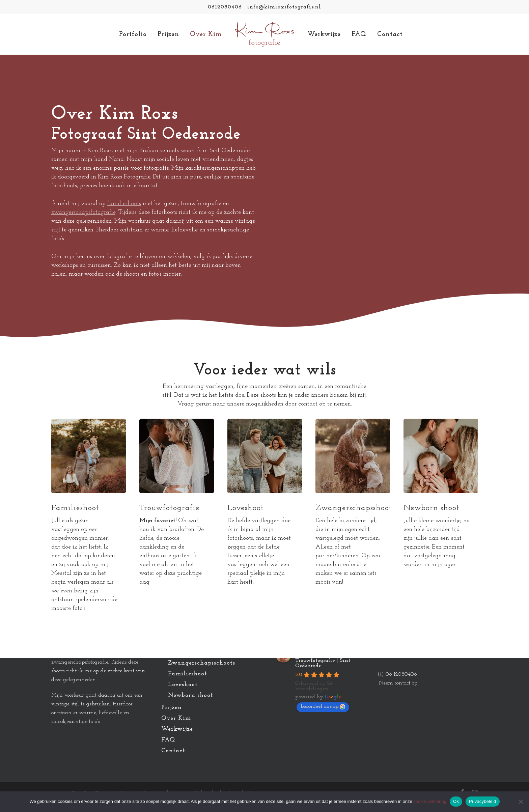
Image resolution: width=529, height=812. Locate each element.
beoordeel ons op (323, 707)
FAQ (168, 740)
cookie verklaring (430, 801)
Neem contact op (398, 683)
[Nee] (521, 802)
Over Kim (176, 718)
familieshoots (124, 204)
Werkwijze (177, 729)
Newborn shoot (191, 695)
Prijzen (172, 708)
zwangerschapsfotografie (83, 212)
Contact (173, 751)
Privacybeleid (483, 801)
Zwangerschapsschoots (202, 663)
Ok (456, 801)
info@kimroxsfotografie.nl (284, 7)
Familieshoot (188, 674)
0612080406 (225, 7)
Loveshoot (183, 685)
